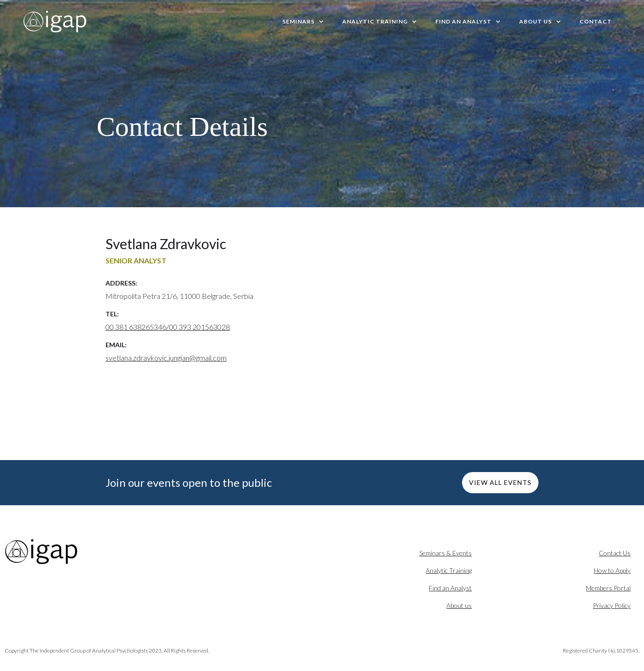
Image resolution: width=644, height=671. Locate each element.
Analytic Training (449, 570)
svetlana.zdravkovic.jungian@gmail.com (166, 358)
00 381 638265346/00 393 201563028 (168, 327)
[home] (55, 22)
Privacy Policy (612, 605)
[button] (303, 22)
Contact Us (615, 553)
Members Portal (608, 588)
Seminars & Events (445, 553)
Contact (596, 21)
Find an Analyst (450, 588)
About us (459, 605)
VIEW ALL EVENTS (500, 482)
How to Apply (612, 570)
